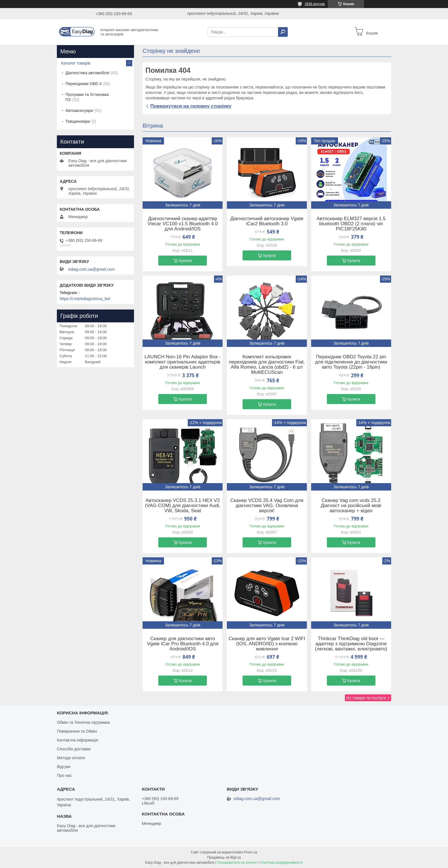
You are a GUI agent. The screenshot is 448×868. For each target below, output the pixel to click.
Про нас (64, 775)
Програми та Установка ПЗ (87, 97)
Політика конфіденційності (282, 863)
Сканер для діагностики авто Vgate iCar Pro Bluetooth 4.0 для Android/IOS (183, 644)
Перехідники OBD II (84, 84)
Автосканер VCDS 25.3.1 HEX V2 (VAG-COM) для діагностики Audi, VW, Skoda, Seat (183, 506)
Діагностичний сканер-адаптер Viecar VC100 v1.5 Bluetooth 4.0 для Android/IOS (183, 224)
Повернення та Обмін (77, 731)
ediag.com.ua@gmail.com (91, 269)
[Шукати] (283, 32)
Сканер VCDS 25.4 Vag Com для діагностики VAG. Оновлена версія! (267, 506)
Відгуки (64, 767)
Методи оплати (71, 758)
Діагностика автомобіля (87, 73)
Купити (185, 261)
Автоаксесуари (79, 110)
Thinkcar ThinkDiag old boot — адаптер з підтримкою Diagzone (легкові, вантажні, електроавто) (351, 644)
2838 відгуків (315, 4)
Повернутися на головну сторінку (191, 106)
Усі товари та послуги (366, 698)
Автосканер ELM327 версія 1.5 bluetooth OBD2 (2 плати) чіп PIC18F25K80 (351, 224)
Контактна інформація (77, 740)
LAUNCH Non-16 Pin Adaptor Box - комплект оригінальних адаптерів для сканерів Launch (183, 362)
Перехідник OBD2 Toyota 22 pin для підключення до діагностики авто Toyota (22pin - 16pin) (351, 362)
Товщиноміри (78, 121)
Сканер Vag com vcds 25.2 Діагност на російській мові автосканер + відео (351, 506)
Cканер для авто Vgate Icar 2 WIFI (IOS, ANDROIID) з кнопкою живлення (267, 644)
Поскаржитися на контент (237, 863)
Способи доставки (74, 749)
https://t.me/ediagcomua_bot (85, 299)
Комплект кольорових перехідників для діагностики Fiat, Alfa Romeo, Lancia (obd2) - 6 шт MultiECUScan (267, 365)
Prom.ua (251, 852)
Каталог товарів (76, 63)
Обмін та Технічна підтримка (83, 722)
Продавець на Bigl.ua (224, 857)
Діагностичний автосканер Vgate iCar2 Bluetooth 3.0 (267, 221)
